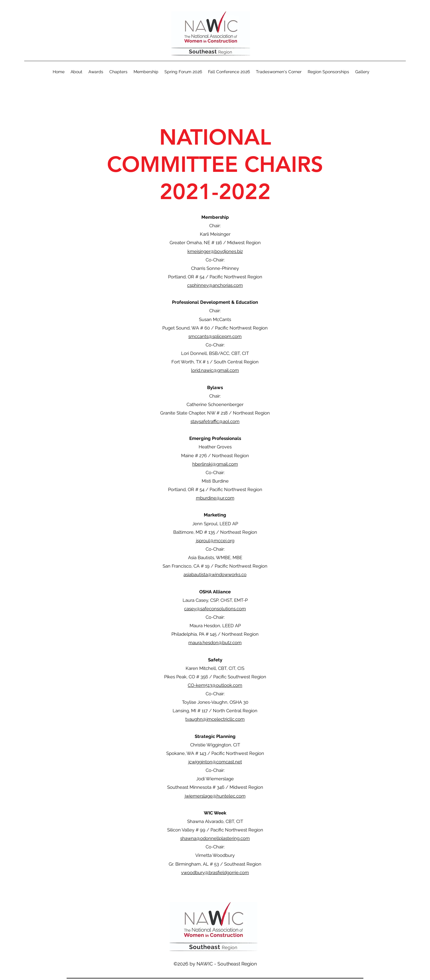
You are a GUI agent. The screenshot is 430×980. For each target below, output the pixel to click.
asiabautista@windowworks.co (215, 575)
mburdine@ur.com (215, 498)
